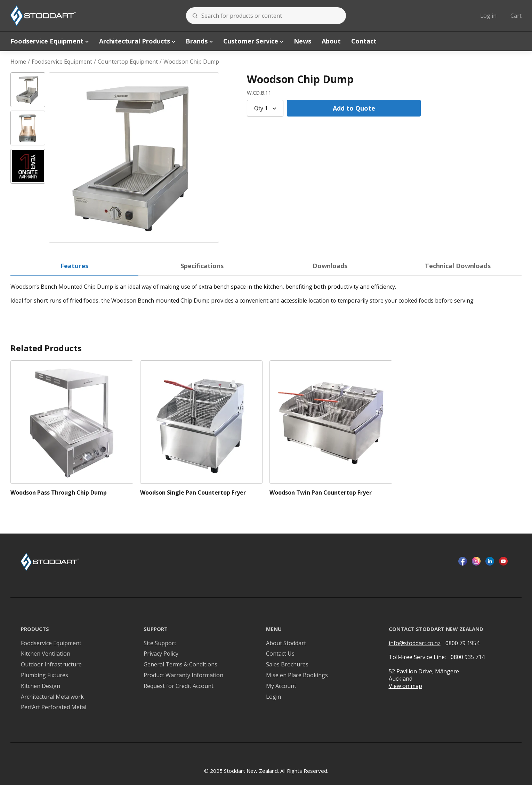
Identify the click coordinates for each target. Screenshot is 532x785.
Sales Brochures (287, 664)
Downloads (330, 266)
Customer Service (253, 41)
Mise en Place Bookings (297, 675)
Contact (364, 41)
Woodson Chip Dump (191, 62)
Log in (488, 16)
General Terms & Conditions (180, 664)
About (331, 41)
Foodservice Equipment (50, 41)
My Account (281, 686)
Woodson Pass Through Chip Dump (59, 493)
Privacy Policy (161, 654)
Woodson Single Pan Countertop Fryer (193, 493)
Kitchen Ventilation (46, 654)
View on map (405, 686)
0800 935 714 (468, 657)
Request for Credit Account (179, 686)
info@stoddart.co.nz (415, 643)
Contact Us (280, 654)
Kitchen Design (41, 686)
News (303, 41)
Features (74, 266)
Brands (199, 41)
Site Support (160, 643)
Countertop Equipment (128, 62)
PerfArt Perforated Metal (54, 707)
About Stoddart (286, 643)
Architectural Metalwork (52, 697)
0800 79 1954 (462, 643)
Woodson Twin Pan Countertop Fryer (321, 493)
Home (18, 62)
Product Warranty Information (183, 675)
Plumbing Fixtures (45, 675)
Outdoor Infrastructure (51, 664)
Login (273, 697)
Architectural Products (137, 41)
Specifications (202, 266)
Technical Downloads (458, 266)
